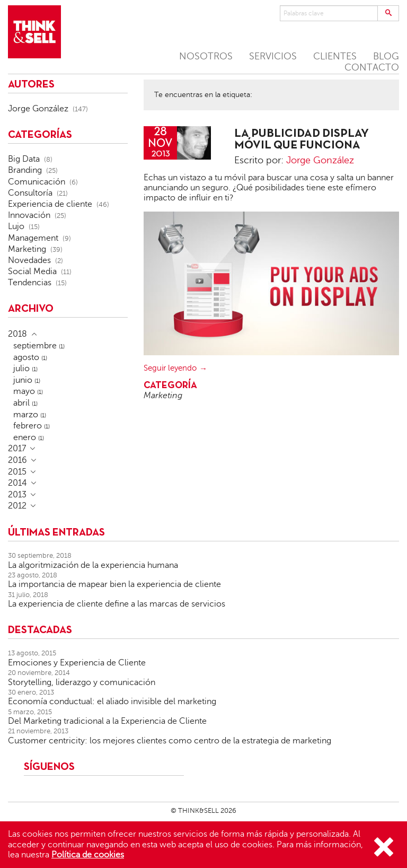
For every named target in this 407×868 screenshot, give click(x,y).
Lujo (16, 226)
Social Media (32, 271)
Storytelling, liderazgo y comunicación (82, 682)
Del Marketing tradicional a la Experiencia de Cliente (107, 721)
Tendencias (30, 283)
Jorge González (320, 160)
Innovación (29, 215)
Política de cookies (88, 855)
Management (33, 238)
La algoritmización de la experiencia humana (93, 565)
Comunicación (37, 182)
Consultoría (30, 193)
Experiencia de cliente (50, 204)
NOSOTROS (206, 56)
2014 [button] (17, 483)
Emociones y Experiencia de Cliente (77, 663)
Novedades (29, 260)
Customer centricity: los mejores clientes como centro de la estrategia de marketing (170, 741)
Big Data (24, 159)
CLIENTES (335, 56)
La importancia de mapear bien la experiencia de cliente (114, 584)
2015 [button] (17, 472)
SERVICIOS (273, 56)
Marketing (163, 396)
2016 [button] (17, 460)
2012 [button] (17, 506)
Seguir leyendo (170, 368)
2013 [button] (17, 495)
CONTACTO (372, 67)
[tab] (68, 334)
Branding (25, 170)
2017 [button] (17, 449)
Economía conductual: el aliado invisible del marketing (112, 702)
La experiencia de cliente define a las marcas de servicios (117, 604)
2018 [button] (17, 334)
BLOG (386, 56)
